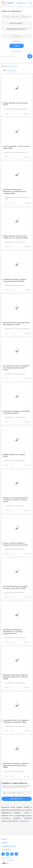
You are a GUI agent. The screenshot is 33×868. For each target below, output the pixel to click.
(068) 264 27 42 (21, 3)
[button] (12, 66)
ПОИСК (17, 46)
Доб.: (5, 71)
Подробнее (24, 821)
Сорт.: (3, 66)
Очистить (17, 41)
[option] (16, 88)
